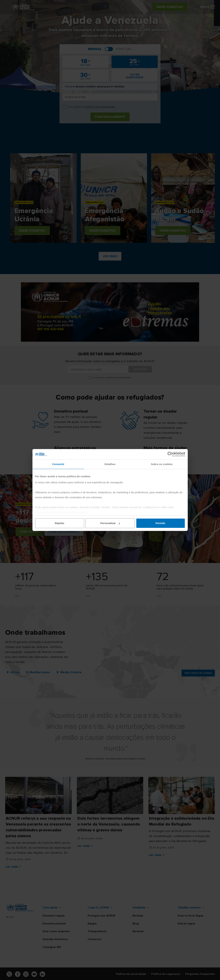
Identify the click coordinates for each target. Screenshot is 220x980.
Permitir (161, 523)
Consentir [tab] (58, 464)
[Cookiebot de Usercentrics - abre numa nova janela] (170, 454)
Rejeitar (59, 523)
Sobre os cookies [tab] (162, 464)
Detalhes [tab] (110, 464)
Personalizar (110, 523)
